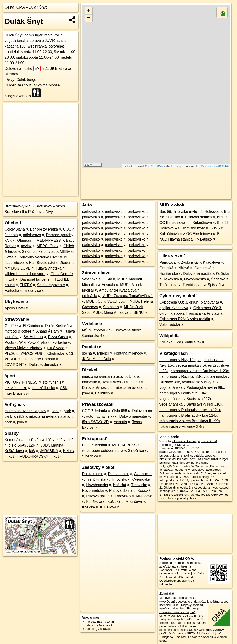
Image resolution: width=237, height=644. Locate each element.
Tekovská (171, 279)
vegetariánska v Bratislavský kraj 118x (191, 404)
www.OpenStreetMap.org (176, 601)
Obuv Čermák (62, 274)
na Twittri (182, 570)
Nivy (49, 212)
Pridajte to (166, 637)
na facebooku (191, 563)
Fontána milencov (128, 353)
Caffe (9, 257)
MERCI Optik (48, 246)
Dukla (107, 279)
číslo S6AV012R (22, 445)
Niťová (184, 268)
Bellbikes (103, 393)
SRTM (191, 633)
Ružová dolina (121, 490)
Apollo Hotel (15, 308)
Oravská (166, 268)
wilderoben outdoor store (25, 274)
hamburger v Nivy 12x (178, 360)
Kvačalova (212, 262)
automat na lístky (100, 416)
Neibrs (68, 451)
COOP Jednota (94, 411)
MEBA (65, 252)
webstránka (37, 46)
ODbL (176, 605)
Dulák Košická (57, 326)
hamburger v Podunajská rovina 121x (190, 410)
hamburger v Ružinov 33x (181, 376)
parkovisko (91, 211)
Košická (120, 485)
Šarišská (218, 279)
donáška (51, 365)
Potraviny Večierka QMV (39, 257)
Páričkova (168, 262)
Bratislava (44, 206)
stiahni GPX (167, 452)
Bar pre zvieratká (44, 229)
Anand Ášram (48, 331)
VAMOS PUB (31, 354)
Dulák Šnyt (38, 7)
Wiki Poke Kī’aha (33, 342)
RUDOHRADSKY (34, 456)
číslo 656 (120, 411)
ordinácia (89, 296)
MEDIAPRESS (49, 240)
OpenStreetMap (154, 166)
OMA (21, 7)
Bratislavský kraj (18, 206)
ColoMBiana (15, 229)
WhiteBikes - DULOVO (121, 382)
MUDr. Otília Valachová (105, 301)
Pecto (9, 342)
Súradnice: (167, 448)
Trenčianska (96, 479)
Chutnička (56, 354)
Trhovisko (119, 479)
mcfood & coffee (18, 331)
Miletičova (144, 496)
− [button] (89, 18)
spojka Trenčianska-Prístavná (198, 313)
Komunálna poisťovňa (23, 440)
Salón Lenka (32, 252)
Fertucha (12, 290)
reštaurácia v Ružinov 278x (182, 427)
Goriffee (11, 326)
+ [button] (89, 11)
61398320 (182, 445)
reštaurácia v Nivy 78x (200, 382)
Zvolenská (189, 262)
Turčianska (168, 285)
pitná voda (56, 348)
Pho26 (10, 354)
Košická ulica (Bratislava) (180, 342)
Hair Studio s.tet (42, 263)
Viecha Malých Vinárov (23, 348)
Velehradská (170, 325)
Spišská (214, 285)
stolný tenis (52, 382)
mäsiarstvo (32, 235)
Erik (12, 279)
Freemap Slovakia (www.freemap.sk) (179, 610)
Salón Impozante (51, 285)
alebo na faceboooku (100, 625)
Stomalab (111, 307)
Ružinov (35, 212)
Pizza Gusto (58, 337)
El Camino (31, 326)
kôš (49, 440)
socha (87, 353)
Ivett (51, 252)
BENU (139, 312)
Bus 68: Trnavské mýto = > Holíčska (189, 211)
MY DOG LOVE (18, 268)
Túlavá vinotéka (49, 268)
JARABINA (49, 451)
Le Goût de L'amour (39, 359)
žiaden (66, 263)
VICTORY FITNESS (21, 382)
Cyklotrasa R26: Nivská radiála (185, 319)
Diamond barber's (35, 279)
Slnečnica (136, 451)
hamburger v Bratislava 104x (183, 393)
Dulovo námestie (23, 68)
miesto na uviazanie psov (25, 411)
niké (20, 417)
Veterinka (90, 279)
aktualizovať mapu (184, 441)
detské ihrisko (16, 388)
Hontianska (169, 274)
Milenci (103, 353)
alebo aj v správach (99, 629)
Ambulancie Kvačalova (118, 290)
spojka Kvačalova (174, 308)
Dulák (34, 365)
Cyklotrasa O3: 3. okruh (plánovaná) (189, 302)
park (55, 411)
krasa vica (33, 290)
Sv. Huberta (33, 337)
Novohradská (97, 485)
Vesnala (108, 285)
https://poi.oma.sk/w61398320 (212, 166)
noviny (26, 246)
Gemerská (203, 268)
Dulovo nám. (143, 411)
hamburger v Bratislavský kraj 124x (188, 415)
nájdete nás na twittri (100, 622)
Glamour (24, 240)
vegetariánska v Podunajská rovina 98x (192, 388)
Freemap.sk (178, 166)
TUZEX (26, 285)
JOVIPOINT (14, 365)
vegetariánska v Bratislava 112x (186, 399)
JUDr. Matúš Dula (96, 359)
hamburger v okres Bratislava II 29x (200, 371)
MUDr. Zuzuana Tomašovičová (128, 296)
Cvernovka (143, 474)
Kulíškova (94, 502)
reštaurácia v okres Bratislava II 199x (190, 421)
